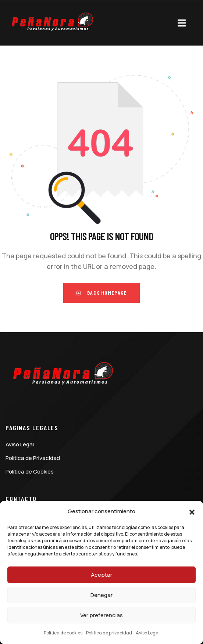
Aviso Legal (148, 633)
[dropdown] (182, 22)
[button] (192, 512)
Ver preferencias (101, 615)
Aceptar (101, 575)
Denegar (101, 595)
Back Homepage (101, 293)
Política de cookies (63, 633)
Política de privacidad (109, 633)
